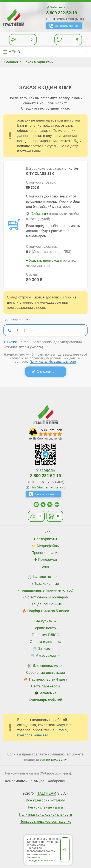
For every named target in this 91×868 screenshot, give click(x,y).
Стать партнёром (45, 686)
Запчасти (46, 649)
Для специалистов (48, 666)
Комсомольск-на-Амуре (25, 781)
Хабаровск (58, 7)
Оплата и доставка (45, 642)
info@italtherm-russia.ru (48, 487)
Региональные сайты (46, 807)
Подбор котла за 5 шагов (48, 611)
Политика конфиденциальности (45, 815)
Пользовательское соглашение (45, 822)
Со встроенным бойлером (47, 597)
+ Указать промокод (43, 261)
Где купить (43, 621)
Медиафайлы (48, 546)
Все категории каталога (45, 800)
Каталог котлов (46, 577)
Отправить (46, 372)
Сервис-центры (46, 628)
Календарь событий (45, 700)
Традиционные (47, 584)
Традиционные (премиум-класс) (47, 590)
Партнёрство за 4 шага (48, 679)
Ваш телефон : (17, 320)
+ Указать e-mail (17, 342)
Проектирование (45, 553)
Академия (48, 693)
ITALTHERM (46, 793)
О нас (45, 532)
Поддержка (48, 560)
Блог (45, 566)
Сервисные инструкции (45, 673)
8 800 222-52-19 (62, 13)
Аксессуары (46, 655)
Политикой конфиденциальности (40, 859)
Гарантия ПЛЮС (45, 635)
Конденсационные (47, 604)
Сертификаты (45, 539)
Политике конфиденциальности (53, 362)
